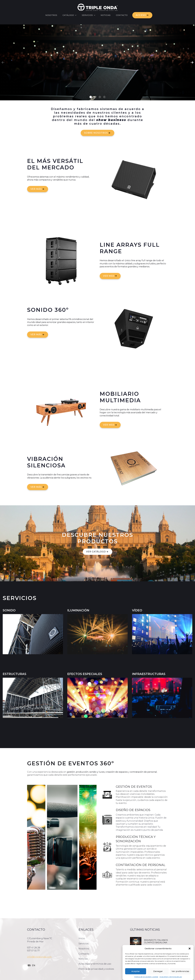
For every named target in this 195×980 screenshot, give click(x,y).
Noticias (106, 15)
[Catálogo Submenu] (77, 15)
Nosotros (51, 15)
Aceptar (136, 971)
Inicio (82, 938)
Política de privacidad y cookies (146, 977)
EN (34, 965)
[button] (190, 949)
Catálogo (68, 15)
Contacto (122, 15)
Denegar (158, 971)
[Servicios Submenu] (95, 15)
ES (29, 965)
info (29, 957)
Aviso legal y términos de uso (171, 977)
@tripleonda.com (42, 957)
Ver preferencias (180, 971)
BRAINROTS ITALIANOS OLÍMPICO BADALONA (156, 941)
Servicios (87, 15)
